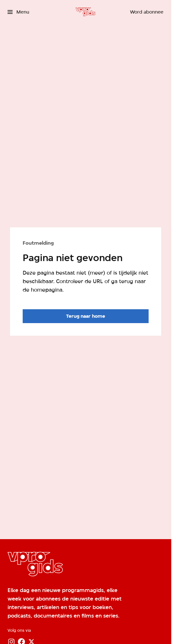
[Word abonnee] (147, 12)
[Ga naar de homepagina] (86, 316)
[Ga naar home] (85, 12)
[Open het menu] (18, 12)
